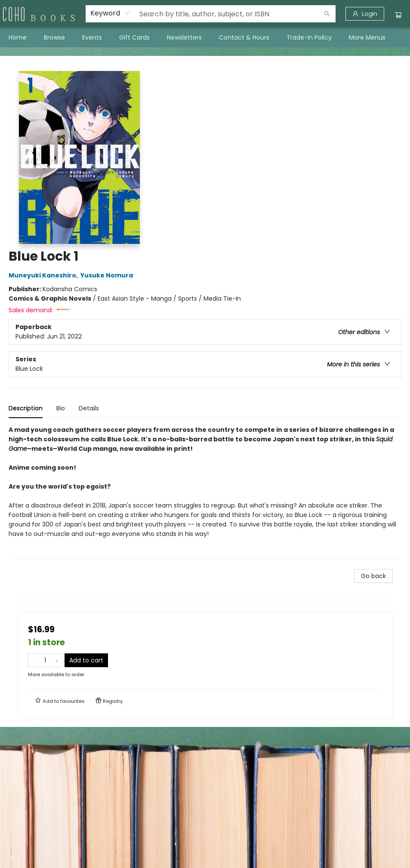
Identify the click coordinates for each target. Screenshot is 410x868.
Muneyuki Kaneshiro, (45, 275)
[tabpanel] (205, 492)
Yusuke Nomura (108, 275)
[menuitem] (18, 37)
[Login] (365, 14)
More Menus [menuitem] (367, 37)
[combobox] (110, 13)
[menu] (205, 37)
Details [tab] (89, 408)
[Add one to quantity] (57, 660)
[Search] (327, 14)
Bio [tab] (61, 408)
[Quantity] (45, 660)
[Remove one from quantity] (34, 660)
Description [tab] (26, 408)
